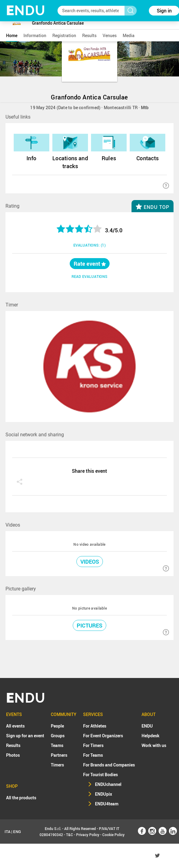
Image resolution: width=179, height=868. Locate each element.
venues (110, 35)
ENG (17, 832)
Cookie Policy (113, 835)
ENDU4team (107, 804)
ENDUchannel (108, 784)
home (12, 35)
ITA (7, 832)
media (129, 35)
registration (64, 35)
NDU (26, 10)
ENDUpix (104, 794)
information (35, 35)
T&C (70, 835)
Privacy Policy (88, 835)
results (89, 35)
